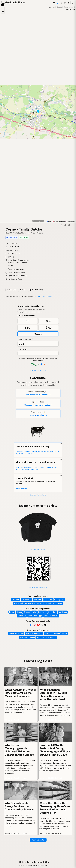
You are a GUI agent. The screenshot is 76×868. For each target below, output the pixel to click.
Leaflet (49, 222)
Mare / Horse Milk (44, 603)
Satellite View (71, 10)
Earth (7, 296)
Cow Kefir (42, 612)
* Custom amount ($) (26, 339)
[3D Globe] (54, 3)
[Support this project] (58, 3)
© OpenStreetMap (58, 222)
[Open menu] (72, 3)
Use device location (46, 638)
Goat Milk (37, 600)
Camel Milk (19, 603)
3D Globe (48, 634)
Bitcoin (57, 634)
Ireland (13, 296)
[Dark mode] (62, 3)
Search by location (16, 634)
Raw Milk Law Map (27, 637)
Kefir (34, 612)
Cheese (27, 612)
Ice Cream (63, 612)
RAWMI (65, 634)
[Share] (65, 225)
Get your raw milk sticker (38, 587)
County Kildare (21, 296)
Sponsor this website (38, 495)
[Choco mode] (65, 3)
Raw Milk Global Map (34, 634)
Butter (12, 612)
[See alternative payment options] (42, 364)
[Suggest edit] (69, 225)
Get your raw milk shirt (38, 549)
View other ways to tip (38, 371)
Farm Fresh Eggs (35, 616)
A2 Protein (58, 603)
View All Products (51, 616)
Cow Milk (16, 600)
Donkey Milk (59, 600)
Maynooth (31, 296)
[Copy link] (61, 225)
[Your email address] (38, 353)
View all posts (38, 840)
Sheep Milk (48, 600)
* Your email (22, 349)
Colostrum (22, 616)
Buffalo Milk (30, 603)
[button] (3, 8)
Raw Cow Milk (24, 237)
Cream (19, 612)
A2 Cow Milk (26, 600)
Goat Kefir (52, 612)
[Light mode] (68, 3)
